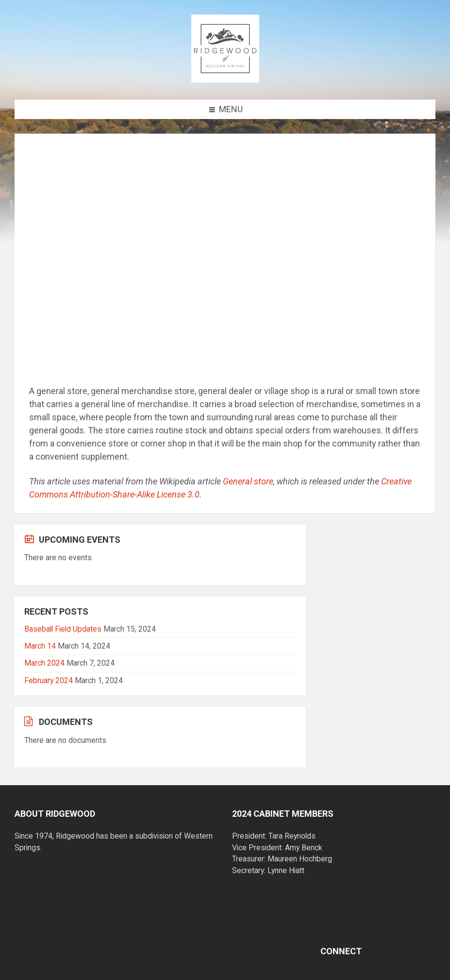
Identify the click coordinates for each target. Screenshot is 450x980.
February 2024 (49, 680)
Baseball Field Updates (63, 629)
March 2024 (44, 663)
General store (248, 481)
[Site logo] (225, 79)
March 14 (40, 646)
